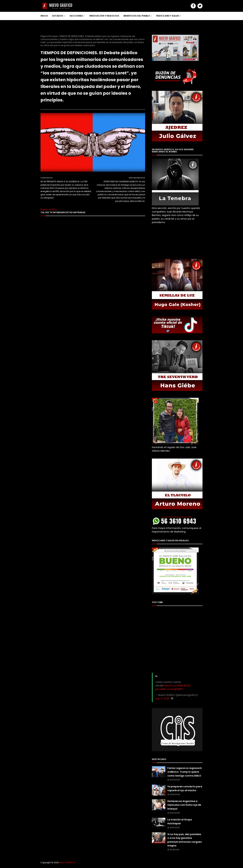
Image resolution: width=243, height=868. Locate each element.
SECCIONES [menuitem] (76, 16)
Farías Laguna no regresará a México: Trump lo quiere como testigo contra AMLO (185, 772)
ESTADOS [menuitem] (58, 16)
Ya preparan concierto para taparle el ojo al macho (185, 788)
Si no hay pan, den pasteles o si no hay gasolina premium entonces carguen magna (185, 840)
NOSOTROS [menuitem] (49, 24)
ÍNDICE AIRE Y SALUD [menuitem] (168, 16)
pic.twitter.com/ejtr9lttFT (169, 689)
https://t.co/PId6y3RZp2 (177, 686)
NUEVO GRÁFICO (67, 863)
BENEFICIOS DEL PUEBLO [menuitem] (137, 16)
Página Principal (49, 36)
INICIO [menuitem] (44, 16)
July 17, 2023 (162, 699)
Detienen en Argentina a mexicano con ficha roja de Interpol (184, 805)
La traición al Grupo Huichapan (180, 821)
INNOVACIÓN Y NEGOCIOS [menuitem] (104, 16)
